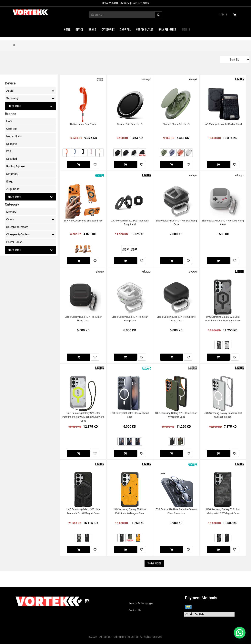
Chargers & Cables (30, 235)
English (199, 614)
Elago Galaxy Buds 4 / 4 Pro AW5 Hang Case (223, 222)
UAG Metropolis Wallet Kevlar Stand (223, 124)
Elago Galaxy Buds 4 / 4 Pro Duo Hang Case (176, 222)
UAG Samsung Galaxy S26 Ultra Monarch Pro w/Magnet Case (83, 511)
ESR (9, 151)
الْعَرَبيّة (189, 614)
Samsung (30, 98)
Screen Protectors (17, 227)
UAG (9, 121)
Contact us (135, 610)
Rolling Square (15, 166)
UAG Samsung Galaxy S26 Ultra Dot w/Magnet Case (223, 415)
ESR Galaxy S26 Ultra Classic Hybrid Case (130, 415)
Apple (30, 91)
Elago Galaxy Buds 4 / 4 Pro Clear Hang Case (130, 319)
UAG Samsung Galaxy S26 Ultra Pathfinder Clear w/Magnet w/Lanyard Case (83, 417)
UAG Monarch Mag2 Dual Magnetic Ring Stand (130, 222)
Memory (11, 212)
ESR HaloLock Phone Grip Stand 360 (83, 221)
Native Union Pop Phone (83, 124)
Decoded (12, 159)
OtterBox (12, 129)
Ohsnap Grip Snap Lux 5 (130, 124)
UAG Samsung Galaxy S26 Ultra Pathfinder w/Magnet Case (130, 511)
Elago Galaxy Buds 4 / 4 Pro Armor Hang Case (83, 319)
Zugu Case (13, 189)
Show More (30, 106)
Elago (10, 182)
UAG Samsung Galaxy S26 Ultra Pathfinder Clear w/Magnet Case (223, 319)
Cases (30, 220)
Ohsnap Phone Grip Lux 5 (176, 124)
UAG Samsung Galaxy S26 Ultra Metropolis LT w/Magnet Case (223, 511)
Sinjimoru (12, 174)
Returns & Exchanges (141, 603)
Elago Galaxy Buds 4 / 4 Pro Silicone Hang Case (176, 319)
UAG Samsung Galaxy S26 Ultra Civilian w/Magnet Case (176, 415)
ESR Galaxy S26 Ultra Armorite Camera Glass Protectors (176, 511)
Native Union (14, 136)
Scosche (11, 144)
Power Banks (14, 242)
